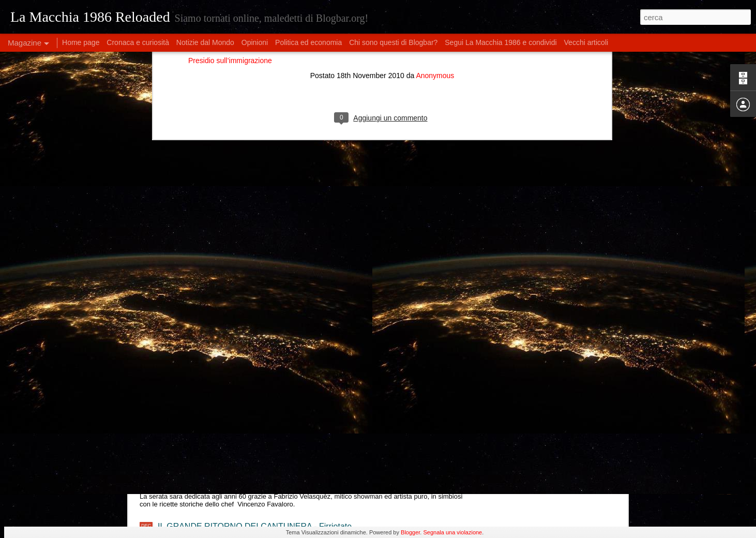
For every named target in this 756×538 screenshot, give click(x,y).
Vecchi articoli (586, 42)
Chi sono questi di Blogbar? (393, 42)
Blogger (410, 532)
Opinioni (255, 42)
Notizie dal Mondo (205, 42)
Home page (81, 42)
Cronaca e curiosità (138, 42)
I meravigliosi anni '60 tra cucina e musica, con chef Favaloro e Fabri (283, 470)
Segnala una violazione (452, 532)
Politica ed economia (308, 42)
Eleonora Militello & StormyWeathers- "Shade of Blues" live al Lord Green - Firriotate (312, 380)
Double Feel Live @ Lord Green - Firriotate (236, 425)
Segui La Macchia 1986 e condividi (501, 42)
